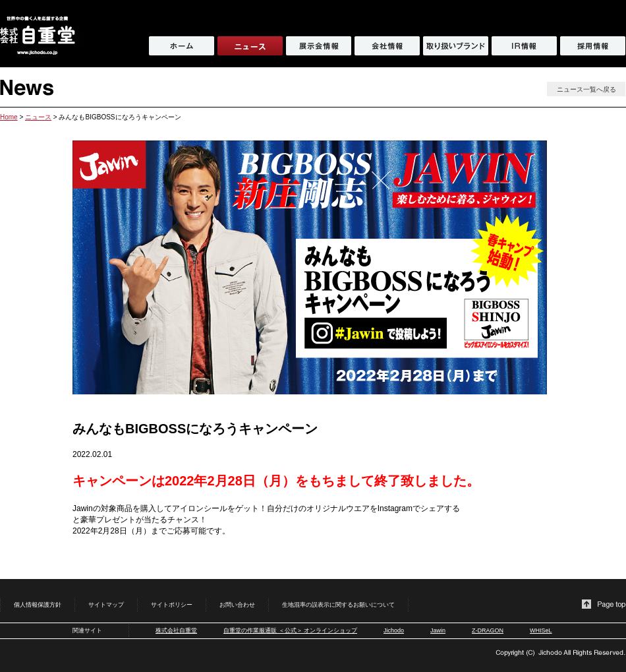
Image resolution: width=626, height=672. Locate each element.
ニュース (38, 117)
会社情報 (387, 46)
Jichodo (394, 630)
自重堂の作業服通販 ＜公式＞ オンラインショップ (290, 630)
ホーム (182, 46)
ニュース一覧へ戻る (586, 89)
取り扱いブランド (456, 46)
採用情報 (593, 46)
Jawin (438, 630)
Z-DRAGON (488, 630)
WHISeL (541, 630)
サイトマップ (106, 605)
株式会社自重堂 (176, 630)
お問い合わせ (237, 605)
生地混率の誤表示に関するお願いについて (338, 605)
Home (9, 117)
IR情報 (524, 46)
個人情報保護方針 (38, 605)
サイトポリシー (172, 605)
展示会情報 (319, 46)
